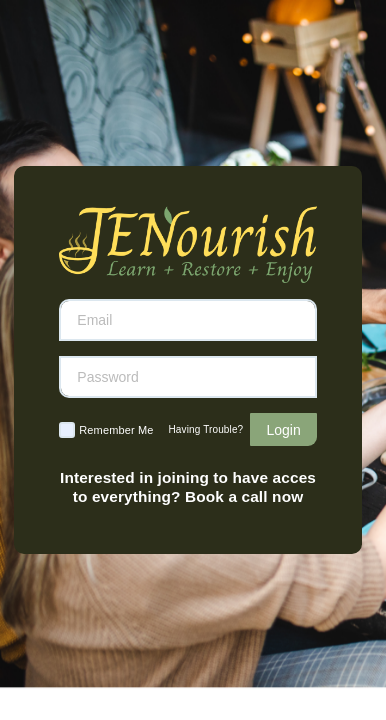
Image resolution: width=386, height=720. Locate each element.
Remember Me (116, 430)
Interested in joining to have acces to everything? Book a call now (188, 486)
